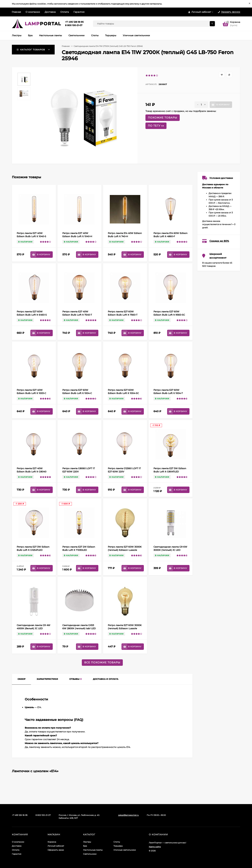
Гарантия (79, 12)
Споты (117, 842)
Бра (85, 846)
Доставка (50, 12)
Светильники (90, 854)
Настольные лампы (93, 850)
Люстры (87, 842)
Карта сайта (155, 847)
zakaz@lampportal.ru (128, 815)
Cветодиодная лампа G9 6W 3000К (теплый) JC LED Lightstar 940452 (170, 550)
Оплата (65, 12)
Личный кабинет (56, 846)
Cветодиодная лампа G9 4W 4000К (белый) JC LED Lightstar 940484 (34, 628)
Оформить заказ (56, 850)
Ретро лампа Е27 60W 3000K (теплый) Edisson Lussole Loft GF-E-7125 (125, 550)
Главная (16, 12)
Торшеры (118, 846)
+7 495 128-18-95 (74, 22)
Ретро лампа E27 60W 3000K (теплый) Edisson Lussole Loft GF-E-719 (125, 628)
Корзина (52, 842)
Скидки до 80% (219, 241)
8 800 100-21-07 (74, 25)
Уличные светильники (125, 850)
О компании (33, 12)
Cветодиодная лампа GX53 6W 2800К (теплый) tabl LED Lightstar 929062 (79, 628)
